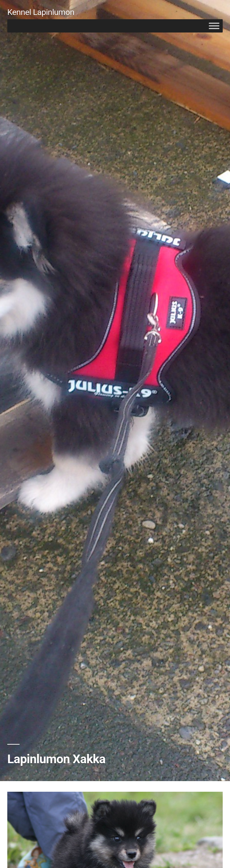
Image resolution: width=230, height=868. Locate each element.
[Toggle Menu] (214, 26)
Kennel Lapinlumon (41, 12)
